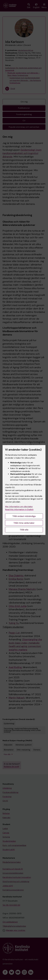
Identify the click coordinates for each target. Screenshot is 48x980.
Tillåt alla (24, 530)
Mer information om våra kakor (19, 507)
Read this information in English (19, 509)
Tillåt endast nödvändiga (24, 516)
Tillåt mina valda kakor (24, 523)
